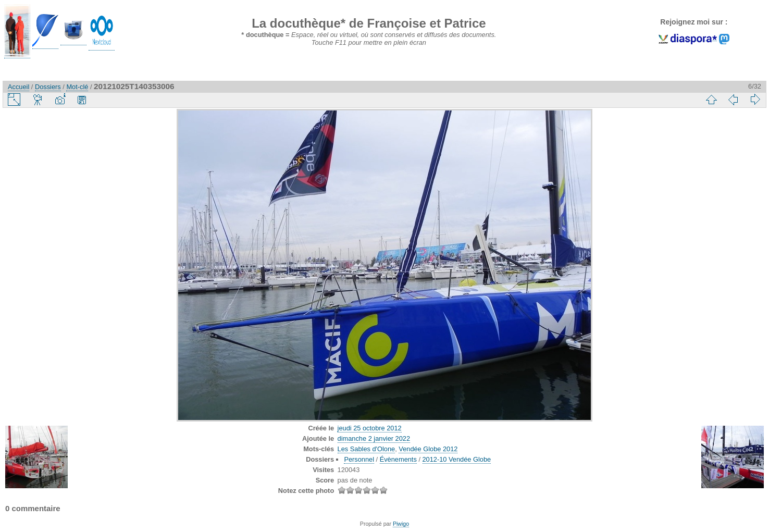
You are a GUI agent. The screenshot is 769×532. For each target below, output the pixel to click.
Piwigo (401, 524)
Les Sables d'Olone (367, 449)
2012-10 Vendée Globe (457, 459)
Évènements (398, 459)
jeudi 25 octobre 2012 (370, 428)
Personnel (359, 459)
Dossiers (48, 87)
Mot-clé (77, 87)
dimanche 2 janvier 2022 (374, 438)
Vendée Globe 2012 (428, 449)
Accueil (18, 87)
